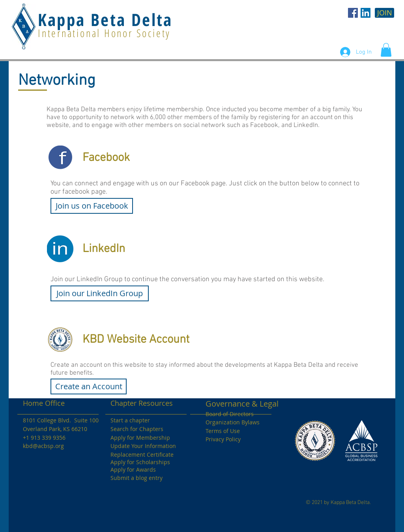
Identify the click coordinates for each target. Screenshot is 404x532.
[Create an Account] (89, 386)
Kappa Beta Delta (105, 20)
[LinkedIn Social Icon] (366, 13)
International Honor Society (104, 33)
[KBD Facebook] (353, 13)
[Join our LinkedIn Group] (100, 293)
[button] (386, 50)
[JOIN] (384, 13)
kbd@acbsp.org (43, 446)
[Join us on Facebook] (92, 206)
